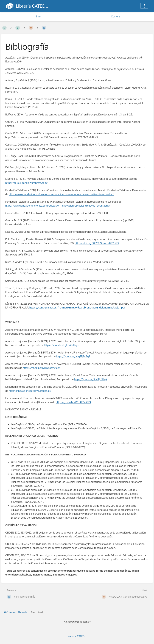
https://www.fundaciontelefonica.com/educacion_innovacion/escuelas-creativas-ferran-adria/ (61, 194)
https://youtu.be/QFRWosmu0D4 (41, 368)
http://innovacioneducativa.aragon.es (30, 391)
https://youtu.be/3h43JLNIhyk (91, 379)
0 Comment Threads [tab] (16, 612)
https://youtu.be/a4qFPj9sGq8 (73, 356)
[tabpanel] (77, 622)
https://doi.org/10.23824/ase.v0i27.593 (97, 243)
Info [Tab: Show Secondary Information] (38, 16)
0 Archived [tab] (37, 612)
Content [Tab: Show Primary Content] (116, 16)
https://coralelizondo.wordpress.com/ (27, 183)
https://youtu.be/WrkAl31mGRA (74, 402)
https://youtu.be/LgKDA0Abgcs (62, 345)
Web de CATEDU (77, 636)
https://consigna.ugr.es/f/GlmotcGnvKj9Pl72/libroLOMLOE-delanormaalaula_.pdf (77, 308)
